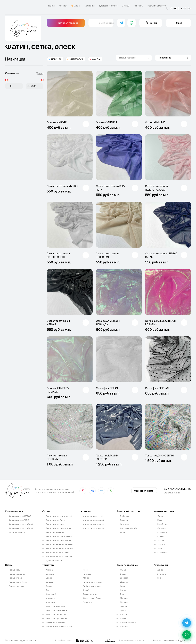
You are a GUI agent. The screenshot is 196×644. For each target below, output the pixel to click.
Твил (160, 549)
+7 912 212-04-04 (178, 9)
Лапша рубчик (15, 578)
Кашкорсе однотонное (56, 610)
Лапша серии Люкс (18, 582)
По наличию (165, 58)
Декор (160, 570)
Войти (151, 23)
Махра (86, 578)
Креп (122, 586)
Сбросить (40, 73)
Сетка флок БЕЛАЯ (107, 388)
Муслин (124, 598)
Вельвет (49, 582)
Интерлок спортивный (94, 528)
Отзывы (126, 6)
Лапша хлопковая (17, 586)
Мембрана (162, 524)
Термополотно (90, 594)
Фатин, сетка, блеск (92, 598)
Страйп (87, 590)
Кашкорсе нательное (56, 606)
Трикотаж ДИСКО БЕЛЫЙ (160, 456)
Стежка (161, 536)
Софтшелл (162, 532)
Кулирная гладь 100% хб (20, 516)
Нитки (160, 578)
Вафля (49, 578)
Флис (123, 532)
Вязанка (124, 520)
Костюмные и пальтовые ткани (60, 627)
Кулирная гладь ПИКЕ (19, 520)
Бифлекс (50, 574)
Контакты (138, 6)
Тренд (123, 610)
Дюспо (161, 516)
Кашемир (50, 602)
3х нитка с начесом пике (57, 553)
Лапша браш (15, 570)
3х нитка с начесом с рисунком (60, 557)
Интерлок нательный (93, 516)
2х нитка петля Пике (55, 520)
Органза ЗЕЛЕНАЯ (107, 122)
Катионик (125, 524)
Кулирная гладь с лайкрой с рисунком (23, 528)
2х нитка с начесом (55, 532)
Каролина (51, 598)
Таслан (161, 540)
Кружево (87, 574)
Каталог (63, 6)
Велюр (49, 586)
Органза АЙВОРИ (57, 122)
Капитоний (51, 594)
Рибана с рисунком (92, 586)
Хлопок (124, 614)
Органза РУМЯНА (155, 122)
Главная (51, 6)
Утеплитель (163, 553)
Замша (49, 590)
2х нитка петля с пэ (55, 524)
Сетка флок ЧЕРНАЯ (157, 388)
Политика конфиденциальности (21, 641)
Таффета (161, 544)
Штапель (124, 627)
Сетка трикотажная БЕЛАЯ (62, 186)
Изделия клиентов (157, 6)
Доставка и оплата (108, 6)
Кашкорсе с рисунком (56, 618)
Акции (76, 6)
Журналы (162, 574)
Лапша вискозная (17, 574)
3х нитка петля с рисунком (58, 540)
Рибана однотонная (93, 582)
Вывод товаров (127, 58)
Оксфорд (162, 528)
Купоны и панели (17, 532)
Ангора (49, 570)
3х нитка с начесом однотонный (60, 549)
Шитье (123, 618)
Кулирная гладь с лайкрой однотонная (23, 524)
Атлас (123, 570)
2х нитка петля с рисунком (58, 528)
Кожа (160, 520)
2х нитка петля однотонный (59, 516)
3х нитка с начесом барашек (59, 544)
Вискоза (124, 578)
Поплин (124, 602)
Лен (122, 594)
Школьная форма (128, 623)
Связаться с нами (144, 491)
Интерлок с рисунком (93, 524)
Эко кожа (87, 602)
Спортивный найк (129, 528)
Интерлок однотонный (94, 520)
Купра (123, 590)
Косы (85, 570)
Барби (123, 574)
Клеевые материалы (55, 623)
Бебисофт (125, 516)
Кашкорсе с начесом (56, 614)
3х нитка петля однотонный (59, 536)
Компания (90, 6)
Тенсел (123, 606)
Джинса (124, 582)
